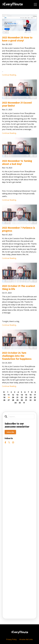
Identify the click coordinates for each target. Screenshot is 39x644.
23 (26, 397)
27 (9, 400)
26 (4, 400)
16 (30, 395)
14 (22, 395)
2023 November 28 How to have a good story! (17, 39)
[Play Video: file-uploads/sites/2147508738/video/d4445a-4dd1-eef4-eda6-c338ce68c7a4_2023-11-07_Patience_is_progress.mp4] (20, 213)
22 (22, 397)
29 (17, 400)
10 (4, 395)
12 (13, 395)
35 (20, 403)
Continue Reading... (10, 75)
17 (35, 395)
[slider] (17, 32)
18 (4, 397)
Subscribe (10, 432)
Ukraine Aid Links (26, 639)
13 (17, 395)
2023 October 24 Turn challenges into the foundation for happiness (17, 356)
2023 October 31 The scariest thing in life (19, 288)
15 (26, 395)
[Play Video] (4, 32)
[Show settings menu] (31, 32)
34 (15, 403)
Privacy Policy (11, 639)
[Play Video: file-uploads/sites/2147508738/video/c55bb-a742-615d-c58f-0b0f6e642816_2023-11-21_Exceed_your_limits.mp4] (20, 88)
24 (30, 397)
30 (22, 400)
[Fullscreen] (35, 32)
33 (35, 400)
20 (13, 397)
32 (30, 400)
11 (9, 395)
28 (13, 400)
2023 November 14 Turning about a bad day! (17, 162)
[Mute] (27, 32)
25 (35, 397)
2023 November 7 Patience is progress (19, 229)
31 (26, 400)
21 (17, 397)
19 (9, 397)
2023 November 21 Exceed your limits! (17, 104)
